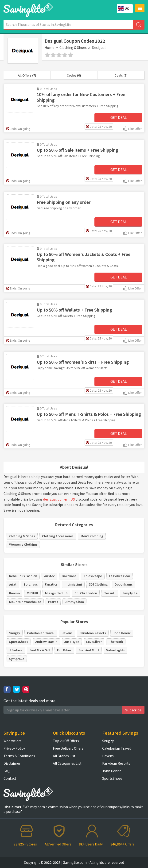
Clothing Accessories (58, 536)
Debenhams (124, 584)
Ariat (13, 584)
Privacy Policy (14, 748)
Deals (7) (121, 75)
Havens (67, 633)
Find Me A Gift (40, 650)
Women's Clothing (23, 544)
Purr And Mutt (89, 650)
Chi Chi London (86, 593)
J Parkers (16, 650)
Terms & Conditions (19, 756)
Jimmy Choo (74, 602)
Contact (10, 778)
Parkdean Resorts (93, 633)
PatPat (53, 602)
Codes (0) (74, 75)
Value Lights (115, 650)
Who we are (13, 741)
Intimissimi (73, 584)
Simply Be (130, 593)
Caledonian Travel (41, 633)
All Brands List (64, 756)
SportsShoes (19, 642)
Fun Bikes (64, 650)
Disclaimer (12, 763)
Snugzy (15, 633)
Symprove (17, 659)
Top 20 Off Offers (66, 741)
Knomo (14, 593)
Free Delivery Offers (68, 748)
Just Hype (72, 642)
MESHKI (32, 593)
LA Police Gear (120, 576)
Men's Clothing (92, 536)
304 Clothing (98, 584)
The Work (116, 642)
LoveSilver (94, 642)
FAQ (7, 771)
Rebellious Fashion (23, 576)
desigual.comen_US (59, 499)
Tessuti (110, 593)
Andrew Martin (46, 642)
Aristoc (49, 576)
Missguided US (56, 593)
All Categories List (67, 763)
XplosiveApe (93, 576)
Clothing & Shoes (73, 47)
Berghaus (31, 584)
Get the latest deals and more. (30, 701)
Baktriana (69, 576)
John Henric (122, 633)
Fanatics (51, 584)
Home (49, 47)
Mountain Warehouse (25, 602)
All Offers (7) (27, 75)
